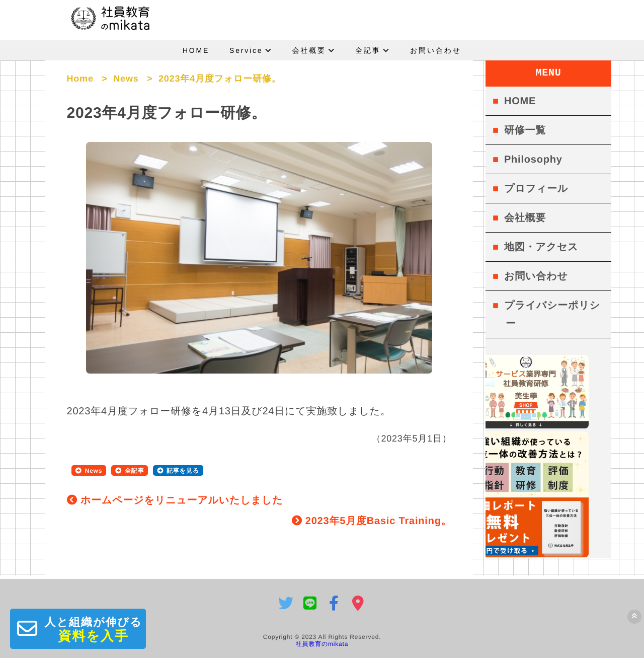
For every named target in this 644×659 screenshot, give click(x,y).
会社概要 (309, 50)
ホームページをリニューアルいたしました (175, 504)
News (126, 79)
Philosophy (533, 160)
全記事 (368, 50)
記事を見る (183, 475)
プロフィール (536, 189)
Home (80, 79)
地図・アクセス (541, 247)
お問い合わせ (436, 50)
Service (246, 50)
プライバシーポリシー (552, 315)
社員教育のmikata (322, 645)
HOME (196, 50)
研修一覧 (525, 130)
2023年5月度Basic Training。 (372, 525)
